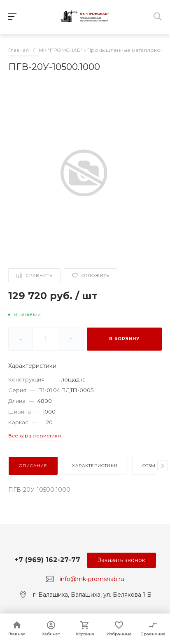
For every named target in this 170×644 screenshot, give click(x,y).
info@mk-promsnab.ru (92, 579)
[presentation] (163, 466)
